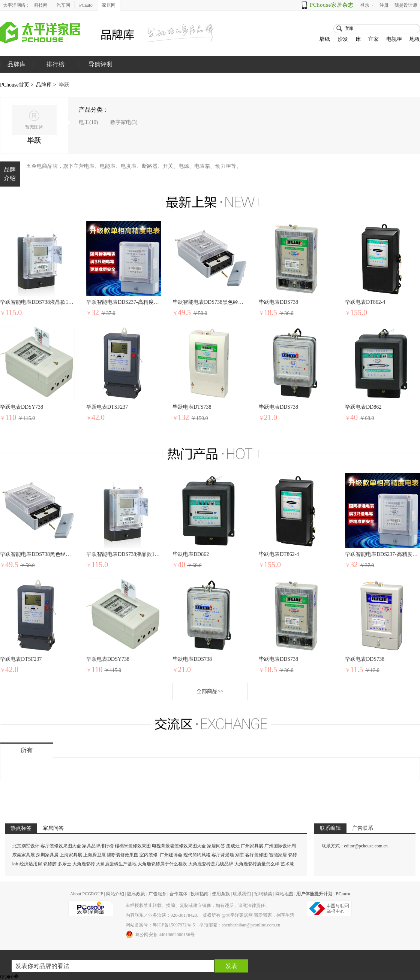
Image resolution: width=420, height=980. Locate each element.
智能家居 (278, 855)
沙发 (343, 39)
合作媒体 (178, 894)
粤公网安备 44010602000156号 (160, 934)
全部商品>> (210, 691)
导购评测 (100, 64)
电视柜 (394, 39)
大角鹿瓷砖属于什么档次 (162, 864)
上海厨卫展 (94, 855)
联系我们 (242, 894)
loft (16, 864)
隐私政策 (136, 894)
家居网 (109, 5)
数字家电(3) (124, 122)
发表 (231, 966)
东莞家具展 (24, 855)
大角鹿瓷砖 (84, 864)
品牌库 (44, 85)
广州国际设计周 (280, 846)
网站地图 (284, 894)
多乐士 (64, 864)
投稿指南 (199, 894)
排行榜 (55, 64)
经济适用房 (31, 864)
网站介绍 (115, 894)
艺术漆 (287, 864)
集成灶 (233, 846)
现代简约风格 (197, 855)
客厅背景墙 (223, 855)
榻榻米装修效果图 (133, 846)
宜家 (373, 39)
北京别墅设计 (26, 846)
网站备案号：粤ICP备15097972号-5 (160, 925)
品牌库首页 (16, 73)
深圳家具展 (47, 855)
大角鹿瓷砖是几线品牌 (211, 864)
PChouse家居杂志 (332, 5)
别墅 (240, 855)
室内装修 (148, 855)
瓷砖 (292, 855)
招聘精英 (263, 894)
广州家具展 (252, 846)
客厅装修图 (256, 855)
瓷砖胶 (50, 864)
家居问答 (216, 846)
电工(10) (88, 122)
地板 (415, 39)
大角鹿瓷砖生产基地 (116, 864)
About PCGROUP (86, 894)
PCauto (86, 5)
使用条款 (221, 894)
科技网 (41, 5)
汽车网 (63, 5)
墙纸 (325, 39)
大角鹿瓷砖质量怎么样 (257, 864)
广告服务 (157, 894)
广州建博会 (172, 855)
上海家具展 (71, 855)
